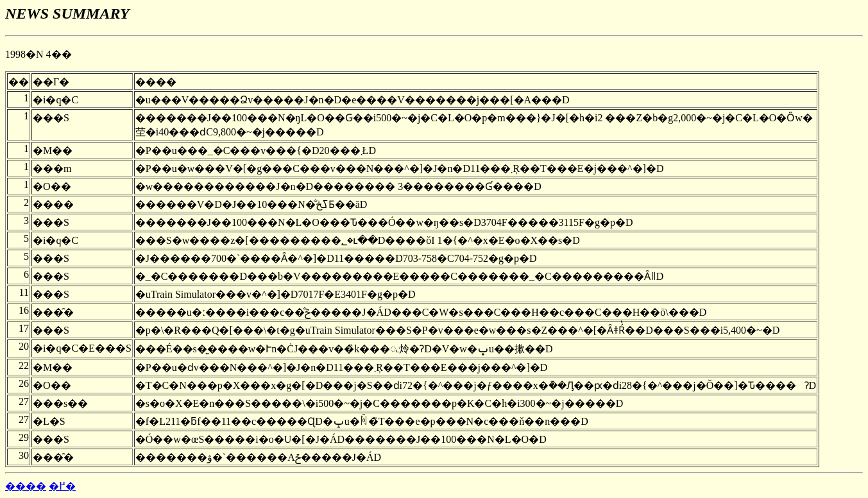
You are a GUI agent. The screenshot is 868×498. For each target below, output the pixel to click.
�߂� (62, 486)
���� (26, 486)
